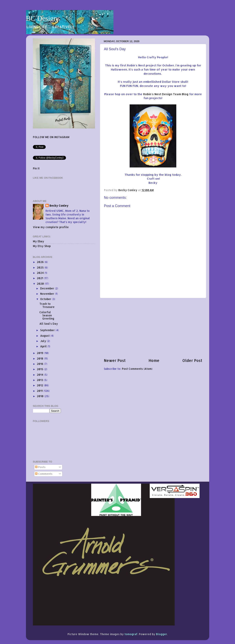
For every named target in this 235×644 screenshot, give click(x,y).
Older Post (192, 360)
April (44, 346)
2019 (40, 353)
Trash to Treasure (47, 305)
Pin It (36, 168)
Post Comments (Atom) (137, 369)
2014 (40, 375)
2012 (40, 385)
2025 (41, 267)
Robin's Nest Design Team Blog (166, 94)
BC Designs (43, 18)
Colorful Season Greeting (47, 315)
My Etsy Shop (42, 246)
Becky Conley (59, 206)
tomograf (131, 634)
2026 (41, 262)
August (45, 336)
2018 (40, 358)
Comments (44, 474)
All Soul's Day (49, 324)
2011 (40, 391)
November (48, 294)
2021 (40, 278)
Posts (40, 467)
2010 (41, 396)
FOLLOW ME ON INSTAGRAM (51, 137)
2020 (41, 284)
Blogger (162, 634)
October (46, 299)
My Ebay (39, 241)
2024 (41, 273)
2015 (40, 369)
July (44, 341)
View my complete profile (51, 227)
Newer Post (115, 360)
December (48, 288)
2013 (40, 380)
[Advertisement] (153, 328)
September (48, 330)
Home (154, 360)
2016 (40, 364)
